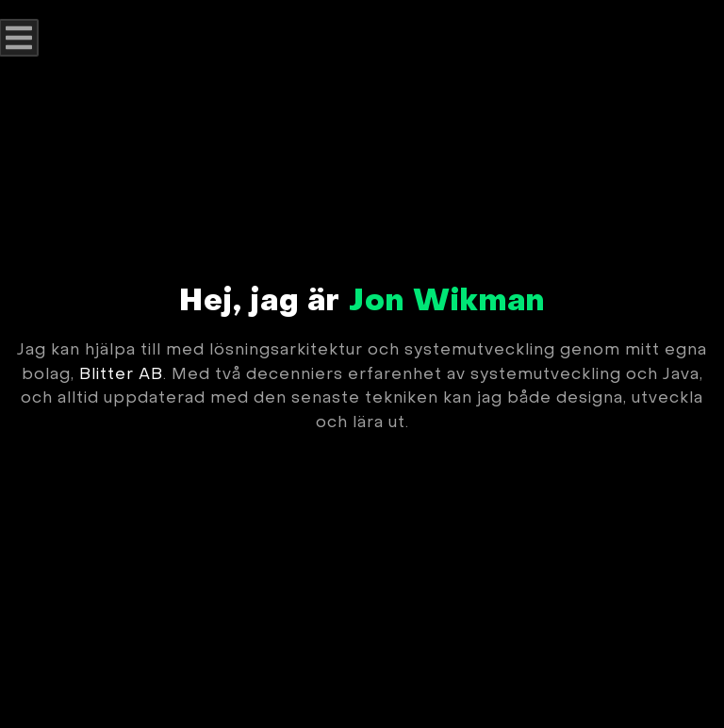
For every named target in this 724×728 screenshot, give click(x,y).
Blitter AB (121, 375)
